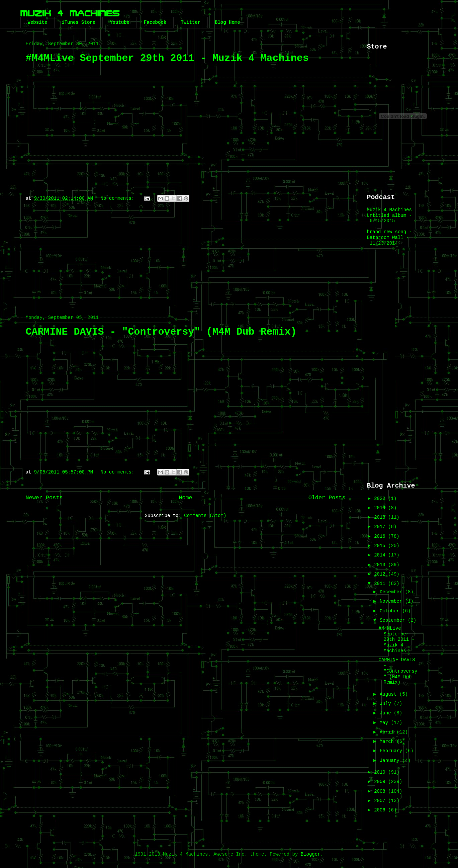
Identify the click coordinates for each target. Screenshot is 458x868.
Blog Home (227, 22)
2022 (381, 499)
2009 (381, 782)
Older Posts (327, 498)
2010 (381, 772)
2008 (381, 791)
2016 (381, 536)
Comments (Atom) (205, 516)
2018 (381, 517)
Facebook (155, 22)
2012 (381, 574)
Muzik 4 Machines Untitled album (389, 213)
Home (185, 498)
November (392, 601)
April (388, 732)
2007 (381, 801)
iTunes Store (78, 22)
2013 (381, 565)
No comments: (119, 198)
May (385, 723)
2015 (381, 546)
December (392, 592)
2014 (381, 555)
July (387, 704)
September (394, 620)
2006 (381, 810)
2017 (381, 527)
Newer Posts (44, 498)
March (388, 742)
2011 (381, 584)
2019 (381, 508)
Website (38, 22)
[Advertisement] (186, 255)
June (387, 713)
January (391, 761)
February (392, 751)
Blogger (311, 854)
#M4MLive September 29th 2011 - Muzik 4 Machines (167, 58)
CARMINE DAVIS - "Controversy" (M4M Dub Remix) (161, 332)
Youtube (120, 22)
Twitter (191, 22)
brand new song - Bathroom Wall (389, 235)
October (391, 611)
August (390, 694)
